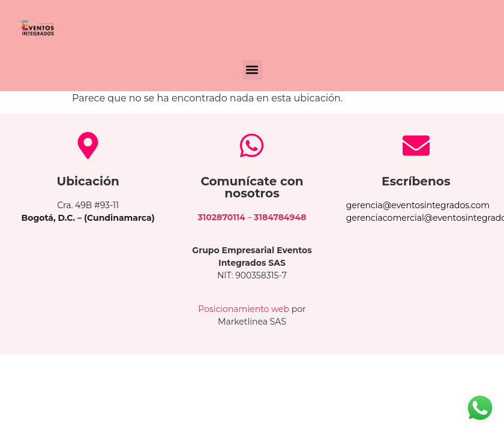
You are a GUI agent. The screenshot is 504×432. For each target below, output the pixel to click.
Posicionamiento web (244, 309)
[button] (252, 70)
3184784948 (280, 217)
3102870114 (222, 217)
